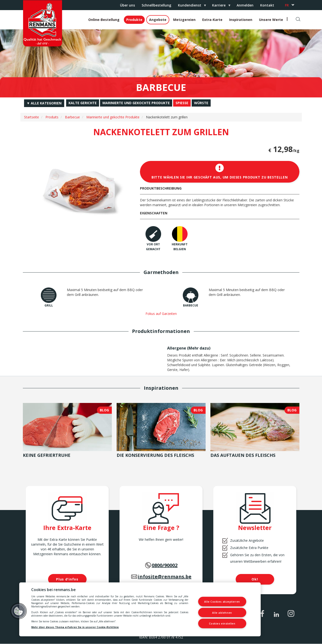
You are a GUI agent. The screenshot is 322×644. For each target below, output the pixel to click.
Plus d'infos (67, 579)
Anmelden (245, 5)
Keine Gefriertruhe (47, 455)
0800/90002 (165, 565)
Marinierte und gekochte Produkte (113, 117)
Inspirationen (241, 20)
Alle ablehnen (222, 612)
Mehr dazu (199, 348)
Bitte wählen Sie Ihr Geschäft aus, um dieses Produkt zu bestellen (220, 172)
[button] (19, 611)
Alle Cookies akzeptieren (222, 602)
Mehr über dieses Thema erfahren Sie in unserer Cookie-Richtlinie (75, 627)
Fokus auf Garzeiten (161, 314)
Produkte (134, 20)
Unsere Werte (271, 20)
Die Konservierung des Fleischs (155, 455)
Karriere (220, 6)
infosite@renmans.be (165, 577)
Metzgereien (184, 20)
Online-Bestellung (104, 20)
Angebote (158, 20)
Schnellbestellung (156, 5)
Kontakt (267, 5)
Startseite (32, 117)
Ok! (255, 579)
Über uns (127, 5)
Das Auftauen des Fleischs (243, 455)
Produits (52, 117)
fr (287, 5)
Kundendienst (190, 6)
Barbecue (72, 117)
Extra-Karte (212, 20)
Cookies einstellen (222, 623)
